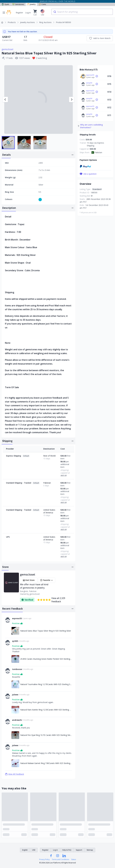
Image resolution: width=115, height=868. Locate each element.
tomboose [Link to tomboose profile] (17, 669)
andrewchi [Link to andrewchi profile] (17, 720)
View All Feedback (14, 774)
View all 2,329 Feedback (51, 600)
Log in (28, 13)
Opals (5, 4)
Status (74, 859)
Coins (42, 4)
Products (12, 22)
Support (79, 850)
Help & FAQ (67, 850)
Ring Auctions (45, 22)
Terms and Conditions (60, 859)
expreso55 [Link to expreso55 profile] (17, 618)
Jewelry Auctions (27, 22)
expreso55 (90, 75)
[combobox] (82, 12)
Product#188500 (63, 22)
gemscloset (7, 49)
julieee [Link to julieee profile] (15, 695)
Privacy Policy (44, 859)
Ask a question (88, 174)
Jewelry (31, 4)
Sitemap (90, 850)
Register (19, 13)
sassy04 (89, 83)
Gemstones (18, 4)
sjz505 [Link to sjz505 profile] (15, 641)
